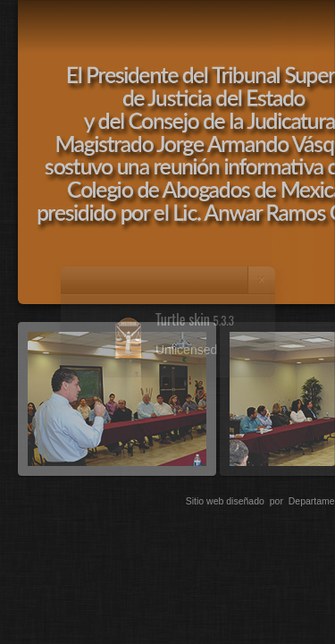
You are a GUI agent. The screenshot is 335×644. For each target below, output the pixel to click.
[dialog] (167, 322)
